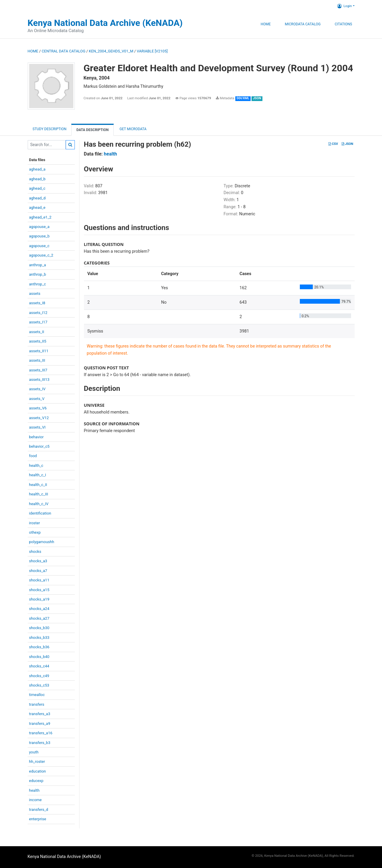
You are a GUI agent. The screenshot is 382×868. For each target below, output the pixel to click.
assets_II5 (38, 341)
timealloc (37, 695)
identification (40, 513)
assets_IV (37, 389)
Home (266, 24)
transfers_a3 (40, 714)
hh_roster (37, 762)
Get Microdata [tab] (133, 129)
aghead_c (37, 188)
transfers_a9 (40, 724)
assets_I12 (38, 313)
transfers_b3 (40, 743)
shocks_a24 (39, 609)
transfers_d (39, 810)
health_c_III (39, 494)
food (33, 456)
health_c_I (38, 475)
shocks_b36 (39, 647)
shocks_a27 (39, 618)
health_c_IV (39, 504)
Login (344, 6)
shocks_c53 (39, 685)
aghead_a (37, 169)
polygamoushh (42, 542)
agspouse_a (39, 227)
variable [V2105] (152, 51)
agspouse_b (39, 236)
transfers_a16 (41, 733)
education (38, 771)
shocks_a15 (39, 590)
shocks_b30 (39, 628)
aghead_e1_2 (40, 217)
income (35, 800)
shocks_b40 (39, 657)
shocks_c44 (39, 666)
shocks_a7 (38, 571)
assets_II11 (39, 351)
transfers (37, 704)
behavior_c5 (39, 446)
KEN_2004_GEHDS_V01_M (111, 51)
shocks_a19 (39, 599)
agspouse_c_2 (41, 255)
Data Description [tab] (92, 130)
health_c (36, 466)
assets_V (37, 399)
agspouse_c (39, 246)
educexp (36, 781)
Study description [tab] (50, 129)
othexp (35, 532)
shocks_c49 (39, 676)
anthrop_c (38, 284)
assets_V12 (39, 418)
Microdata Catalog (303, 24)
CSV (333, 144)
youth (34, 752)
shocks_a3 (38, 561)
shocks (35, 552)
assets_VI (37, 427)
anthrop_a (38, 265)
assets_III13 (39, 380)
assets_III (37, 360)
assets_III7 (38, 370)
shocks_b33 (39, 638)
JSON (347, 144)
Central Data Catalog (64, 51)
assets (35, 294)
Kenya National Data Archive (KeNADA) (105, 23)
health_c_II (38, 485)
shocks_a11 (39, 580)
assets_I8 (37, 303)
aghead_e (37, 208)
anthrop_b (38, 274)
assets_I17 (38, 322)
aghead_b (37, 179)
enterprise (38, 819)
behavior (37, 437)
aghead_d (37, 198)
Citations (343, 24)
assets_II (37, 332)
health (34, 790)
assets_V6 (38, 408)
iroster (35, 523)
